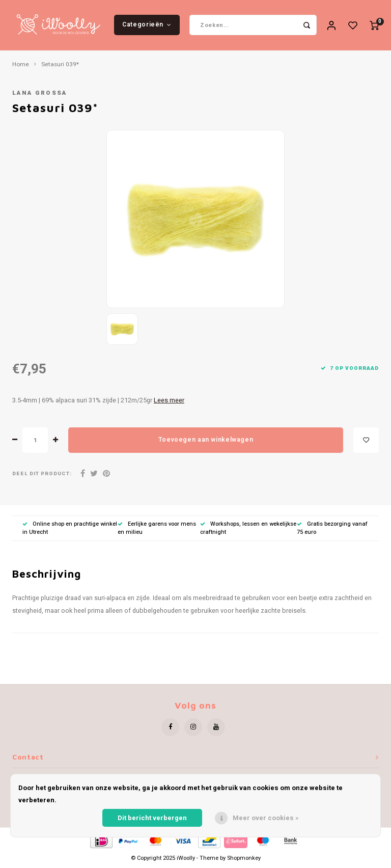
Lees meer (169, 401)
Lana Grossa (40, 94)
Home (21, 65)
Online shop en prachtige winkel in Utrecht (70, 529)
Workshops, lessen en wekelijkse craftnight (248, 529)
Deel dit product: (42, 474)
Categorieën (147, 25)
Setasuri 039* (60, 65)
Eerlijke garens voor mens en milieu (157, 529)
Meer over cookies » (266, 818)
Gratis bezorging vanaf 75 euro (332, 529)
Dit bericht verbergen (152, 818)
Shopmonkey (244, 859)
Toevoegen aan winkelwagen (206, 441)
